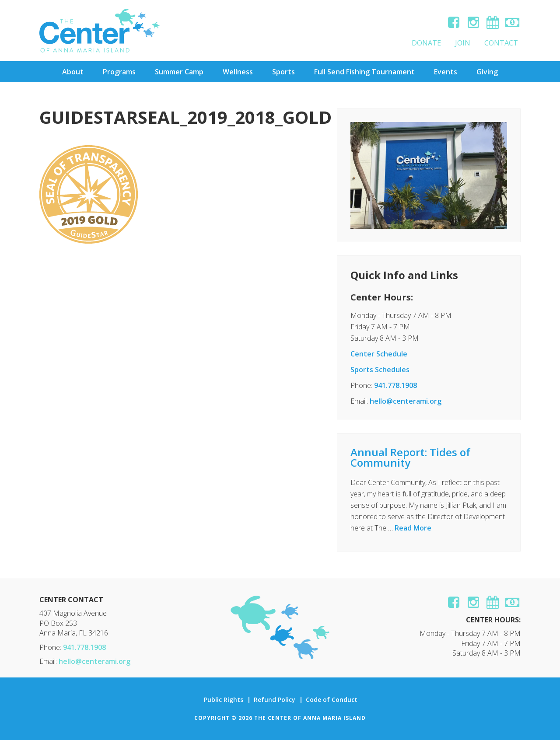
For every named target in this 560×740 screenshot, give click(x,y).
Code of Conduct (332, 700)
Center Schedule (379, 354)
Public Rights (224, 700)
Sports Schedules (380, 370)
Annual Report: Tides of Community (410, 457)
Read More (413, 528)
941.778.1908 (395, 385)
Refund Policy (275, 700)
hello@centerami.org (406, 401)
